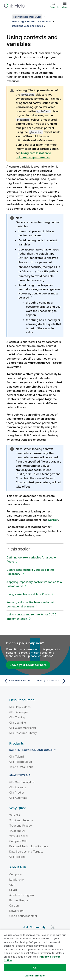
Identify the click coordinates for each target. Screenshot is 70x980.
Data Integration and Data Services (32, 21)
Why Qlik (15, 814)
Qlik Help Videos (20, 706)
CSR (12, 884)
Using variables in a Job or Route (28, 593)
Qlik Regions (17, 856)
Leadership (17, 879)
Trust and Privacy (21, 825)
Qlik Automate (18, 797)
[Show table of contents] (7, 17)
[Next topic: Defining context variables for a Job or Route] (51, 680)
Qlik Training (17, 716)
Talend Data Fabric (21, 766)
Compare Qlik (18, 840)
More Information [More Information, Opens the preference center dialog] (35, 976)
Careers (14, 905)
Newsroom (16, 910)
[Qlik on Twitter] (53, 926)
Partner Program (20, 899)
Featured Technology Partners (29, 845)
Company (15, 873)
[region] (35, 955)
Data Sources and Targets (26, 851)
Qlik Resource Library (23, 732)
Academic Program (22, 894)
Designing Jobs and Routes (28, 26)
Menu (65, 7)
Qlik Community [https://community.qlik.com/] (35, 926)
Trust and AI (17, 830)
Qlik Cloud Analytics (22, 781)
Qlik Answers (18, 786)
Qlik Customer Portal (23, 727)
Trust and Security (21, 819)
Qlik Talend (17, 756)
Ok (35, 968)
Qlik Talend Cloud (21, 761)
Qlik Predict (17, 792)
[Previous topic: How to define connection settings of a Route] (19, 680)
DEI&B (13, 889)
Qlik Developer (19, 711)
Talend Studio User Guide (27, 17)
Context (53, 519)
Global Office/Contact (23, 915)
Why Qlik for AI (19, 835)
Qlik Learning (18, 722)
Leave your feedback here (28, 664)
